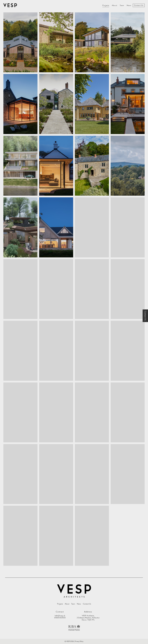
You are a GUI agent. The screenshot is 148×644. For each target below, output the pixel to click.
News (129, 5)
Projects (106, 5)
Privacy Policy (79, 641)
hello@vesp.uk (60, 616)
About (114, 5)
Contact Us (139, 5)
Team (122, 5)
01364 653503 (60, 618)
